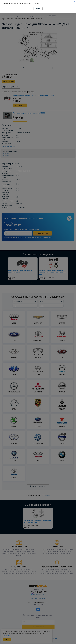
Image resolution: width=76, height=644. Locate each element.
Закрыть (38, 9)
